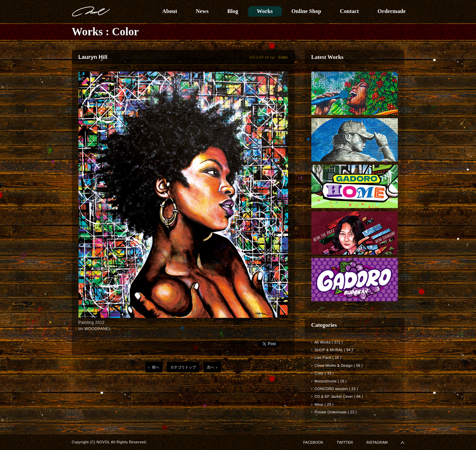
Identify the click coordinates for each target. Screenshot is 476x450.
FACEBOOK (314, 442)
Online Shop (306, 11)
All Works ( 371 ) (329, 342)
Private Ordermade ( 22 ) (336, 412)
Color (126, 32)
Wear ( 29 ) (324, 404)
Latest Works (327, 57)
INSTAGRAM (377, 442)
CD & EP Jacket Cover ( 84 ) (339, 396)
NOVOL (91, 11)
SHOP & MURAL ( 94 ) (334, 350)
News (202, 11)
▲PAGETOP (402, 443)
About (170, 11)
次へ (211, 367)
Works (265, 11)
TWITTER (345, 442)
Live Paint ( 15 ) (328, 357)
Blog (233, 11)
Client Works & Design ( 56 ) (339, 365)
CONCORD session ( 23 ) (336, 389)
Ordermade (392, 11)
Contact (349, 11)
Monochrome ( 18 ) (331, 381)
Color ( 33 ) (324, 373)
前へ (156, 367)
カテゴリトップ (183, 367)
